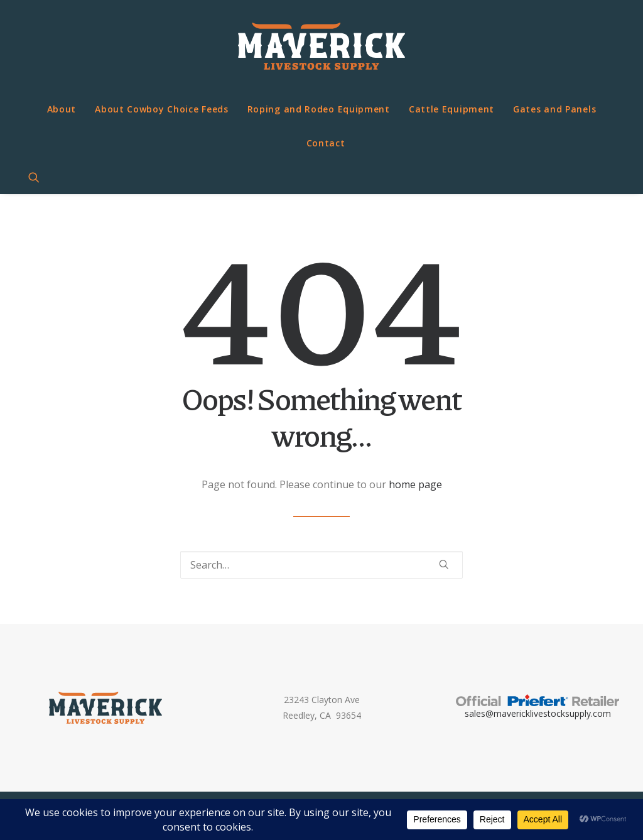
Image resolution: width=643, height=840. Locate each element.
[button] (40, 177)
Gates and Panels (554, 109)
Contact (326, 143)
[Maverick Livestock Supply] (321, 46)
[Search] (321, 565)
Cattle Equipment (451, 109)
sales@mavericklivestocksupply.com (538, 713)
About (62, 109)
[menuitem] (62, 109)
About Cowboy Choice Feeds (162, 109)
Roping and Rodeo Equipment (319, 109)
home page (415, 484)
